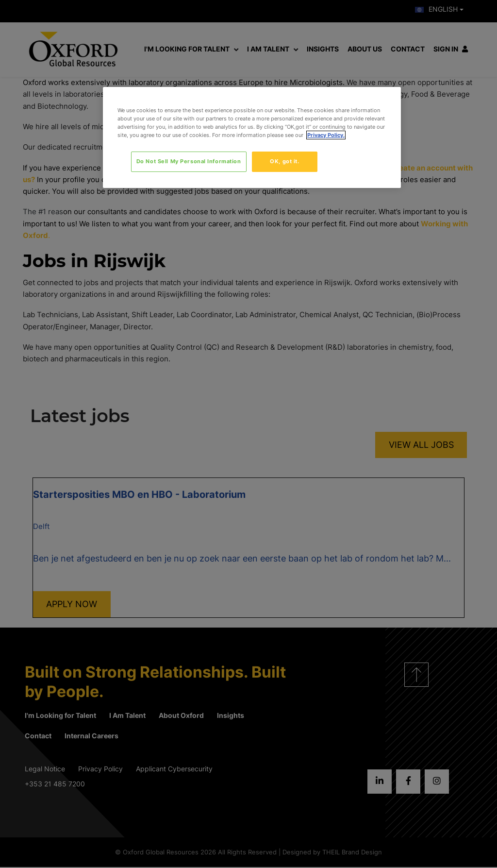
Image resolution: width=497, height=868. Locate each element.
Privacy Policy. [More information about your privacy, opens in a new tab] (326, 135)
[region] (252, 137)
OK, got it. (284, 161)
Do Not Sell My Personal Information (189, 161)
